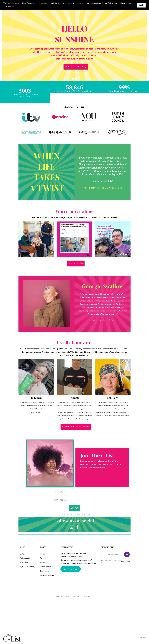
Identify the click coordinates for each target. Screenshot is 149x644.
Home (43, 554)
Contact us (71, 569)
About (43, 562)
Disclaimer (87, 596)
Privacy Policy (126, 562)
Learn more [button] (9, 6)
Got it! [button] (141, 5)
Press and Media (47, 575)
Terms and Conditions (63, 596)
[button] (7, 45)
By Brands (24, 562)
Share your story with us (103, 320)
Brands (43, 558)
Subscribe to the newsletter (76, 427)
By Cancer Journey (27, 567)
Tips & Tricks (46, 567)
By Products (25, 558)
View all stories (76, 263)
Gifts (22, 554)
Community (45, 571)
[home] (14, 638)
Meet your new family (76, 67)
